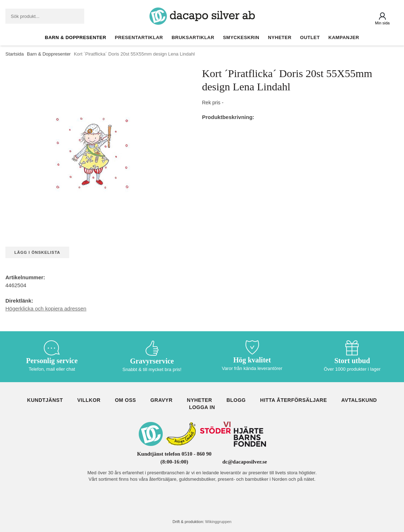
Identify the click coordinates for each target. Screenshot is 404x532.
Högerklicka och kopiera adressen (46, 308)
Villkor (89, 400)
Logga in (202, 407)
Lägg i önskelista (37, 252)
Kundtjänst (45, 400)
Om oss (125, 400)
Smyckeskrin (241, 37)
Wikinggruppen (218, 522)
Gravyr (161, 400)
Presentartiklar (139, 37)
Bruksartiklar (193, 37)
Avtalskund (359, 400)
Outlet (310, 37)
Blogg (236, 400)
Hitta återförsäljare (294, 400)
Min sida (382, 23)
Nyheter (280, 37)
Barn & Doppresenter (75, 37)
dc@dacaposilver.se (245, 462)
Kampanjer (344, 37)
